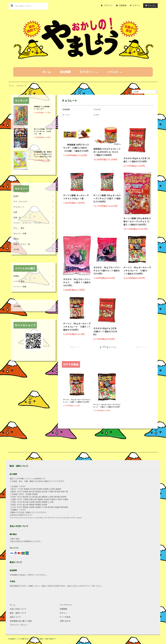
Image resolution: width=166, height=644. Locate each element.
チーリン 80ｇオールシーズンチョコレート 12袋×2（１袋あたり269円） (137, 271)
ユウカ (96, 115)
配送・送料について (18, 613)
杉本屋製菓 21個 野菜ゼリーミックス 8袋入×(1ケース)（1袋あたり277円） (43, 154)
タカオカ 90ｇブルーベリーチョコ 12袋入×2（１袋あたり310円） (107, 271)
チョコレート (22, 86)
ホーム (47, 72)
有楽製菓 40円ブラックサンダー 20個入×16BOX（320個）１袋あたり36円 (76, 148)
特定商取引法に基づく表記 (21, 621)
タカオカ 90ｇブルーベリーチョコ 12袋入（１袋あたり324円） (77, 282)
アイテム (150, 6)
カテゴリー (89, 72)
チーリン (66, 115)
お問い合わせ (65, 621)
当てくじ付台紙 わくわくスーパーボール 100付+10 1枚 (43, 131)
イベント (115, 72)
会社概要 (65, 72)
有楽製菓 (66, 109)
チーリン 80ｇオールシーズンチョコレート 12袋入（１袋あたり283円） (77, 327)
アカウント (108, 5)
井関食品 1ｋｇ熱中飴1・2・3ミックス (43, 108)
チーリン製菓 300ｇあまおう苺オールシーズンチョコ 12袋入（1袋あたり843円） (137, 221)
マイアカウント (66, 605)
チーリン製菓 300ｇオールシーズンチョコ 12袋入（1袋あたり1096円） (107, 198)
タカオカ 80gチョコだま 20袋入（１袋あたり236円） (137, 160)
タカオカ (97, 109)
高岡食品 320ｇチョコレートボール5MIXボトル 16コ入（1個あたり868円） (107, 152)
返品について (15, 617)
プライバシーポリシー (19, 625)
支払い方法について (18, 609)
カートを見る (65, 617)
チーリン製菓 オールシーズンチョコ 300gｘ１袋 (76, 197)
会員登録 (123, 5)
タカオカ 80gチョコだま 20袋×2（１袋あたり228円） (106, 331)
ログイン (136, 5)
